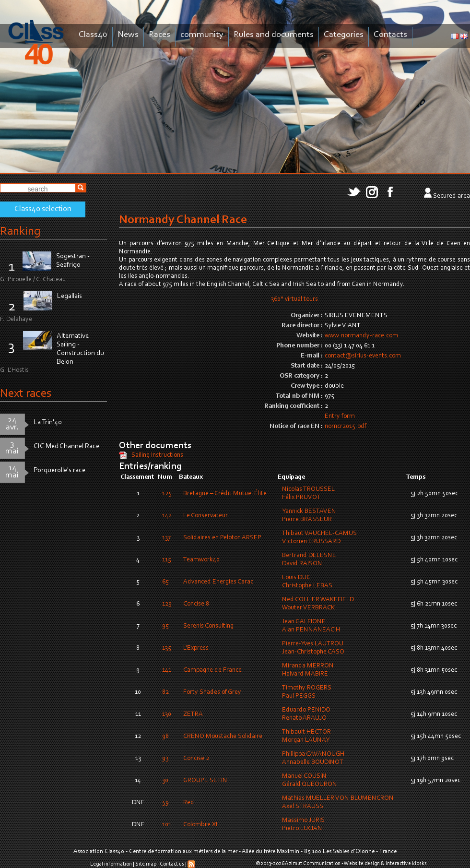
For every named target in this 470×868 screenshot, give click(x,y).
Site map (146, 864)
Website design (362, 864)
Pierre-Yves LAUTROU (313, 644)
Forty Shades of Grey (212, 692)
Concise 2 (196, 759)
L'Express (196, 648)
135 (167, 648)
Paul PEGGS (299, 696)
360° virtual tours (294, 299)
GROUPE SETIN (205, 781)
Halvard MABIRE (305, 674)
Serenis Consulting (208, 626)
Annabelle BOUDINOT (313, 762)
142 (167, 516)
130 (167, 714)
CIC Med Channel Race (66, 446)
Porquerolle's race (59, 470)
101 (167, 825)
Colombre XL (201, 825)
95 (165, 626)
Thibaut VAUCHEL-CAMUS (319, 534)
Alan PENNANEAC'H (311, 630)
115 (167, 560)
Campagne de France (212, 670)
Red (189, 803)
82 (165, 692)
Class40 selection (43, 209)
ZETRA (193, 714)
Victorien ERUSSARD (311, 542)
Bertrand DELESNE (309, 556)
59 (165, 803)
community (202, 35)
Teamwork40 (201, 560)
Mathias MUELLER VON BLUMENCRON (338, 798)
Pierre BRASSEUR (307, 520)
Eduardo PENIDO (306, 710)
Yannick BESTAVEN (309, 511)
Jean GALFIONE (304, 622)
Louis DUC (296, 578)
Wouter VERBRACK (308, 608)
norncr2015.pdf (346, 427)
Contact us (172, 864)
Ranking (20, 232)
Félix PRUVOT (301, 498)
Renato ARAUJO (304, 718)
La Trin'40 (48, 422)
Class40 (93, 35)
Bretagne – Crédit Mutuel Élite (225, 494)
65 (165, 582)
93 (165, 759)
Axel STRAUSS (303, 807)
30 (165, 781)
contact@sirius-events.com (363, 356)
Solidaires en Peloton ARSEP (222, 538)
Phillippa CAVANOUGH (313, 754)
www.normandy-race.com (361, 336)
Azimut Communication (313, 864)
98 (165, 737)
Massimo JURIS (303, 820)
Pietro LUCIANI (303, 829)
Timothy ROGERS (307, 688)
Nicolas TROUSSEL (308, 489)
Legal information (111, 864)
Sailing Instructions (157, 455)
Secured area (452, 196)
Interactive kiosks (406, 864)
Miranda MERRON (308, 666)
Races (159, 35)
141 (167, 670)
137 (166, 538)
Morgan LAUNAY (306, 740)
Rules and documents (274, 35)
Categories (344, 35)
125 (167, 494)
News (128, 35)
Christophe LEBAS (307, 586)
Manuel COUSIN (304, 776)
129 (167, 604)
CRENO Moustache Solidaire (223, 737)
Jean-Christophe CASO (313, 652)
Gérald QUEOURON (310, 785)
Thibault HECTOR (306, 732)
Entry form (340, 416)
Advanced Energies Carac (218, 582)
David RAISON (302, 564)
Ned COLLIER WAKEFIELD (318, 600)
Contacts (390, 35)
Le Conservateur (206, 516)
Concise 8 (196, 604)
